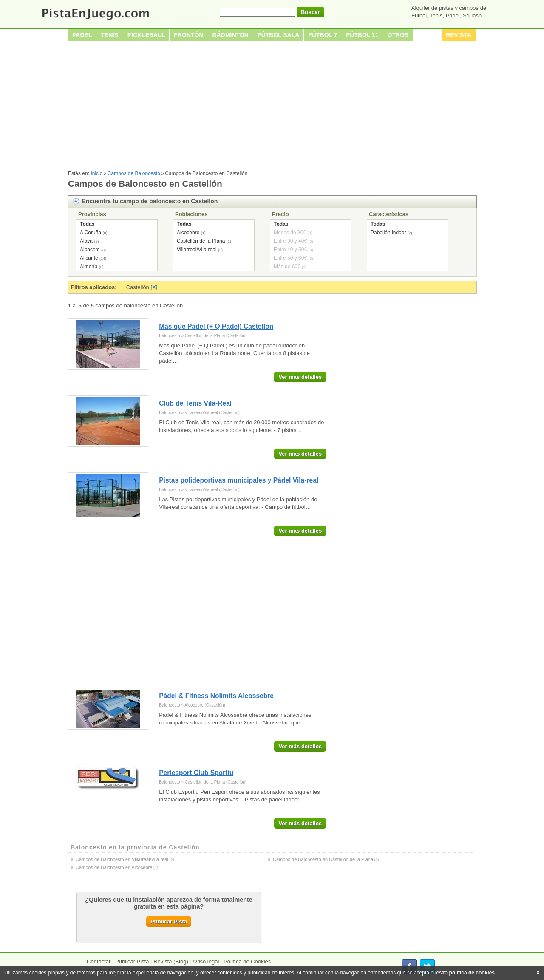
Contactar (99, 962)
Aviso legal (206, 962)
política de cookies (472, 973)
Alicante (89, 258)
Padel (82, 35)
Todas (87, 224)
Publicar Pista (169, 922)
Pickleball (146, 35)
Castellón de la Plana (201, 241)
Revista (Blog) (171, 962)
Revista (459, 35)
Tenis (109, 35)
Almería (89, 267)
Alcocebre (188, 233)
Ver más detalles (300, 377)
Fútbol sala (279, 35)
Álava (86, 241)
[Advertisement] (272, 107)
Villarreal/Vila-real (197, 250)
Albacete (90, 250)
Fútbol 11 (363, 35)
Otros (398, 35)
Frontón (188, 35)
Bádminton (231, 35)
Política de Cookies (247, 962)
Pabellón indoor (388, 233)
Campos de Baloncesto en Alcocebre (114, 867)
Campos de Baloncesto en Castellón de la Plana (323, 859)
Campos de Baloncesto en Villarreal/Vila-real (122, 859)
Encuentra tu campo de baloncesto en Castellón (150, 201)
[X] (154, 287)
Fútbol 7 (323, 35)
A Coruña (91, 233)
